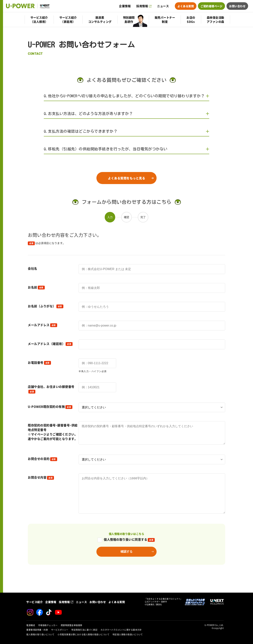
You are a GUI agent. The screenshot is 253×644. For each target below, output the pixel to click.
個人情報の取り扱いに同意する (126, 551)
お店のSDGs (191, 20)
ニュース (163, 6)
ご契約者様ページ (211, 6)
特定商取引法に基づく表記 (84, 630)
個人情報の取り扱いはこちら (127, 545)
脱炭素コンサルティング (100, 20)
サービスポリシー (60, 630)
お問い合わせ (237, 6)
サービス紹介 (34, 602)
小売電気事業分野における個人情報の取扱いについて (83, 634)
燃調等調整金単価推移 (72, 625)
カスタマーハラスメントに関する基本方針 (121, 630)
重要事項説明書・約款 (37, 630)
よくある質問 (186, 6)
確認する (126, 563)
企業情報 (125, 6)
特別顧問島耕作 (129, 20)
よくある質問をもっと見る (126, 178)
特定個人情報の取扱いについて (128, 634)
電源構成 (31, 625)
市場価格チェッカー (48, 625)
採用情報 (142, 6)
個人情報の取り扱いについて (40, 634)
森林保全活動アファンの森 (216, 20)
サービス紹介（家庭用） (68, 20)
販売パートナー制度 (165, 20)
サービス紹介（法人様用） (39, 20)
